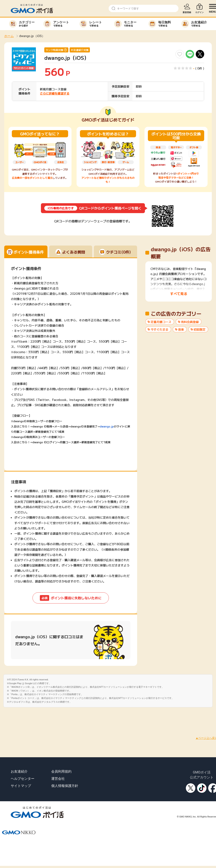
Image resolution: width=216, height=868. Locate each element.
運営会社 (58, 779)
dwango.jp (107, 426)
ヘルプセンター (23, 779)
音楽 (181, 329)
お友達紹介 (19, 771)
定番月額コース (161, 322)
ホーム (9, 36)
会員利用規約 (61, 771)
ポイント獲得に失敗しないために (71, 598)
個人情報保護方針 (65, 786)
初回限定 (200, 329)
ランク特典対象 (54, 50)
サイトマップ (21, 786)
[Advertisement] (77, 717)
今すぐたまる (159, 329)
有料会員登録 (190, 322)
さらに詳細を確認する (55, 93)
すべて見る (179, 294)
